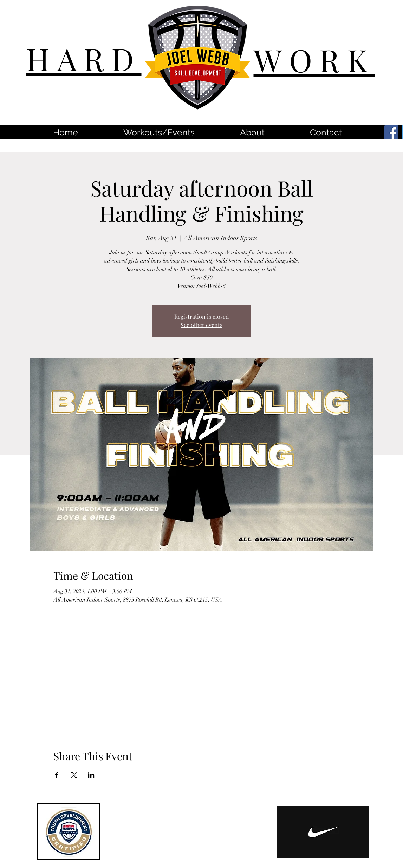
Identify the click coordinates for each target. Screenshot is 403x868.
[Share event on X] (74, 775)
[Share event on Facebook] (57, 775)
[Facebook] (391, 132)
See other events (201, 325)
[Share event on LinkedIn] (91, 775)
